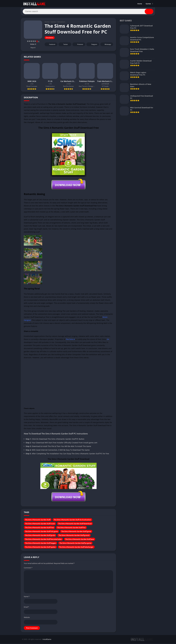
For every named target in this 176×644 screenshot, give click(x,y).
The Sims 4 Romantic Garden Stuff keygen (41, 544)
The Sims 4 (70, 340)
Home (140, 4)
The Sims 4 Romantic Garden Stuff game (76, 532)
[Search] (88, 12)
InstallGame (47, 640)
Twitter (64, 45)
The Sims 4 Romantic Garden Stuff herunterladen (43, 540)
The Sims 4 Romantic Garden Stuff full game (41, 532)
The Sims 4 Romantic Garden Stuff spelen (40, 548)
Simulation (61, 23)
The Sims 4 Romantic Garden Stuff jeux (80, 540)
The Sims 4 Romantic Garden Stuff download (75, 524)
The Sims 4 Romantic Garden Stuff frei (71, 528)
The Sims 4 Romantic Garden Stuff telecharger (76, 548)
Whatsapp (106, 45)
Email (26, 608)
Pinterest (78, 45)
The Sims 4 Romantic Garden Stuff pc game (75, 544)
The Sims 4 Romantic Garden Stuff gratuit (74, 536)
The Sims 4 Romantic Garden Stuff (38, 520)
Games (148, 4)
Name (27, 597)
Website (27, 618)
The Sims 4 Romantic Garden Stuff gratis (40, 536)
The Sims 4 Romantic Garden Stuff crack (40, 524)
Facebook (51, 45)
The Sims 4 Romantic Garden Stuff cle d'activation (72, 520)
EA (108, 340)
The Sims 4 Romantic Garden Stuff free (39, 528)
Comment (28, 568)
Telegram (92, 45)
